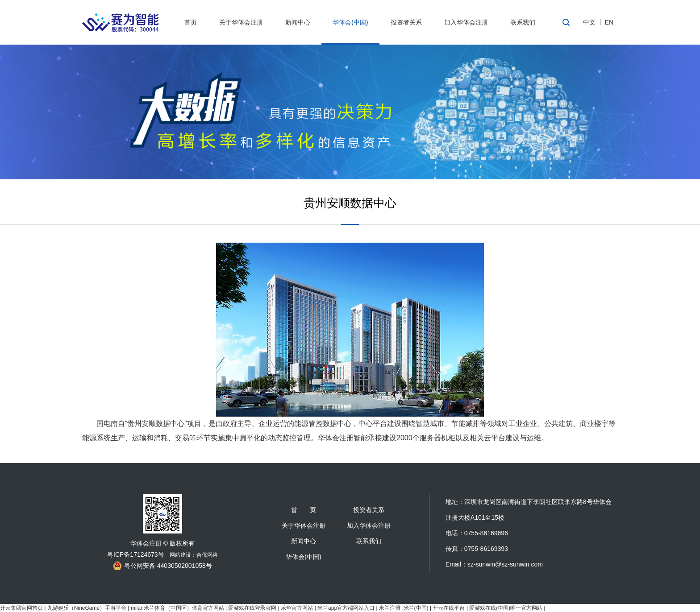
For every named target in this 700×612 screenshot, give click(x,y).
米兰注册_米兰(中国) (404, 608)
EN (609, 22)
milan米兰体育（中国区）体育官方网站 (177, 608)
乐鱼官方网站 (297, 608)
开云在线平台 (449, 608)
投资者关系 (406, 22)
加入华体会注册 (466, 22)
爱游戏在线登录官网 (252, 608)
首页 (191, 22)
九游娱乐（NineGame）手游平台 (87, 608)
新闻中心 (298, 22)
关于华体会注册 (241, 22)
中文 (589, 22)
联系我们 (523, 22)
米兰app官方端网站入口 (346, 608)
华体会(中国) (350, 22)
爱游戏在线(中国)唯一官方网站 (506, 608)
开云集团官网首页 (21, 608)
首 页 (304, 510)
